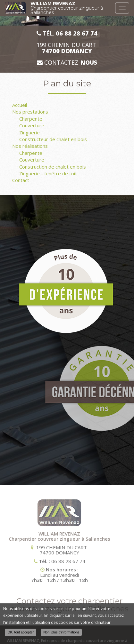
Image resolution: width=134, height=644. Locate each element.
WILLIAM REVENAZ (71, 8)
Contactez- (67, 63)
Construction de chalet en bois (53, 167)
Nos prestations (30, 112)
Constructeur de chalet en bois (53, 139)
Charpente (31, 119)
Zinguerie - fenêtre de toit (48, 173)
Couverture (32, 125)
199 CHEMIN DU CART (67, 48)
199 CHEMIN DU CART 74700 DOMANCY (37, 550)
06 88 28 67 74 (44, 561)
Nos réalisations (30, 146)
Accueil (20, 105)
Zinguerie (29, 132)
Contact (21, 180)
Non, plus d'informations (61, 632)
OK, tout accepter (21, 632)
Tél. (67, 33)
